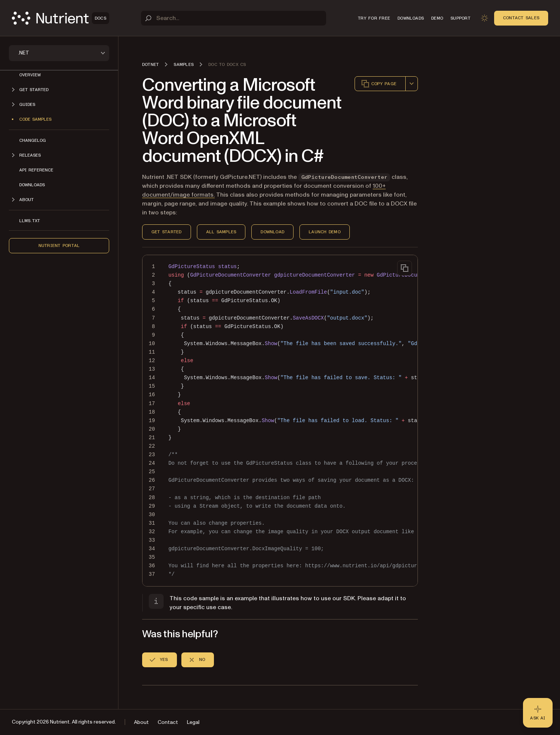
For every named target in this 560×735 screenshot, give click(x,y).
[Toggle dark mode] (484, 18)
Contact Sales (521, 18)
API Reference (36, 170)
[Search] (234, 18)
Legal (193, 722)
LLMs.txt (30, 221)
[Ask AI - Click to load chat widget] (538, 713)
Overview (30, 75)
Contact (168, 722)
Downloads (32, 185)
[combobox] (412, 84)
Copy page (379, 84)
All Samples (221, 232)
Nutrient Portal (59, 245)
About (141, 722)
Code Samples (35, 119)
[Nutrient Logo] (61, 18)
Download (272, 232)
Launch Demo (325, 232)
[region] (280, 421)
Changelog (33, 140)
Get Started (167, 232)
